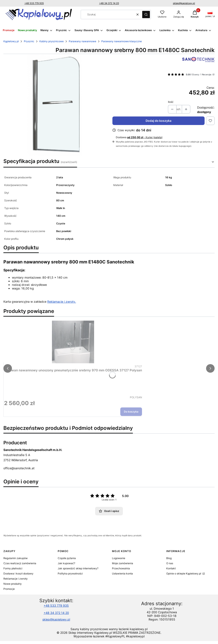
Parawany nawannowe (82, 41)
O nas (170, 563)
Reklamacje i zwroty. (62, 302)
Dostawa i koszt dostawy (18, 573)
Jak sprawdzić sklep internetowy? (78, 568)
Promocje (9, 589)
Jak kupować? (66, 563)
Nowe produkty (13, 584)
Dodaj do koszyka (158, 121)
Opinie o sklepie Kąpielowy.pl (184, 573)
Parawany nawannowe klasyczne (122, 41)
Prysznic (29, 41)
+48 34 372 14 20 (109, 3)
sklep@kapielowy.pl (184, 3)
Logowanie (119, 558)
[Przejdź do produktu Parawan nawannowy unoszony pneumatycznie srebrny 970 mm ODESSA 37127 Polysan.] (73, 342)
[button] (146, 15)
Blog (169, 558)
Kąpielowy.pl (11, 41)
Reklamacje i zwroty (16, 579)
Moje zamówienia (123, 563)
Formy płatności (13, 568)
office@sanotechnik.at (19, 468)
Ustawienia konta (122, 573)
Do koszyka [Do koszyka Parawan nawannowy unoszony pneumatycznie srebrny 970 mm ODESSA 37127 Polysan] (131, 412)
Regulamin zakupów (16, 558)
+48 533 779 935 (34, 3)
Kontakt (171, 568)
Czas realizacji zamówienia (20, 563)
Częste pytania (67, 558)
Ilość (171, 102)
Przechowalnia (121, 568)
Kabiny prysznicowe (52, 41)
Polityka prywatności (70, 573)
